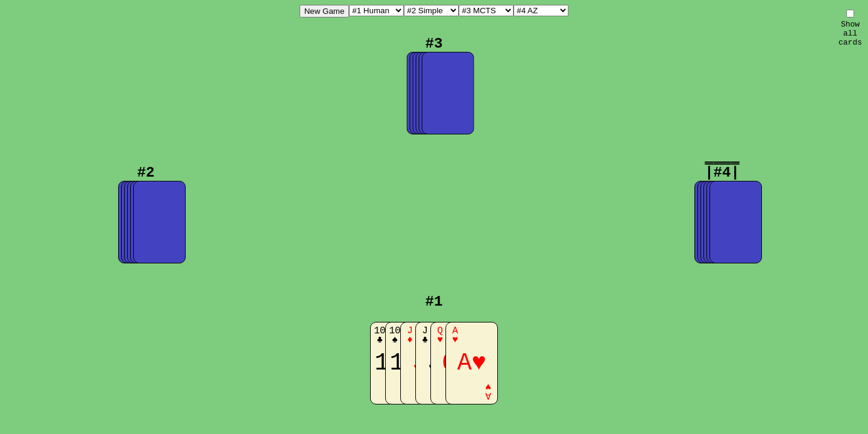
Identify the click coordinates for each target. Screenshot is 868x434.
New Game (325, 11)
